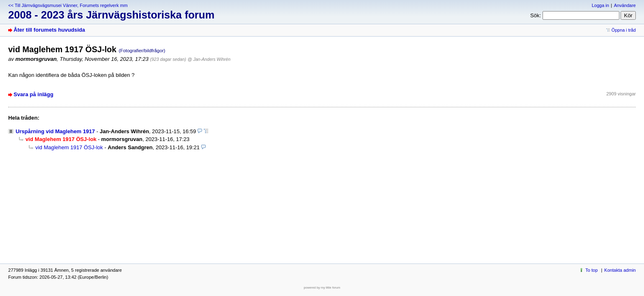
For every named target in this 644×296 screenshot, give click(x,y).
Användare (625, 5)
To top (591, 270)
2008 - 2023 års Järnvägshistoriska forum (111, 15)
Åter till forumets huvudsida (49, 30)
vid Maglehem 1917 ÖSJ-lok (69, 147)
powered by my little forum (322, 288)
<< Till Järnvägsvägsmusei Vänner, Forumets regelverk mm (68, 5)
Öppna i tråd (624, 30)
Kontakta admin (620, 270)
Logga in (600, 5)
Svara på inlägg (33, 94)
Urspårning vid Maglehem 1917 (55, 131)
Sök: (536, 15)
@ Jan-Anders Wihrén (209, 59)
